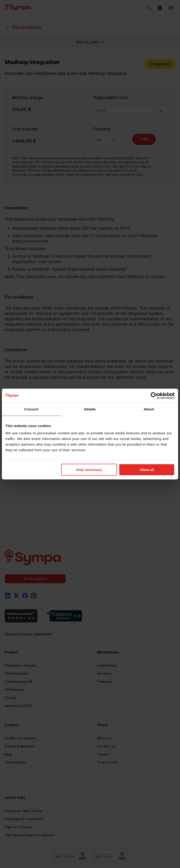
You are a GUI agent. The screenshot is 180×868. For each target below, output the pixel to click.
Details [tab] (90, 409)
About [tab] (149, 409)
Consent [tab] (31, 409)
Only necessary (89, 470)
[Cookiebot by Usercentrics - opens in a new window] (154, 396)
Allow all (147, 470)
